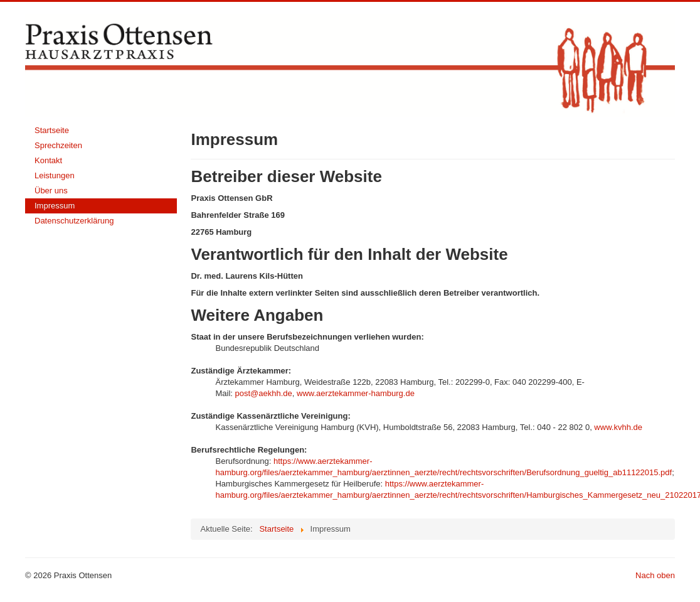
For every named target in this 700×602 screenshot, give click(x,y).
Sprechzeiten (58, 145)
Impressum (55, 206)
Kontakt (48, 160)
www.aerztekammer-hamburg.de (356, 393)
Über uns (51, 191)
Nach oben (655, 575)
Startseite (52, 130)
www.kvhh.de (618, 427)
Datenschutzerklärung (74, 221)
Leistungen (55, 175)
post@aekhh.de (264, 393)
